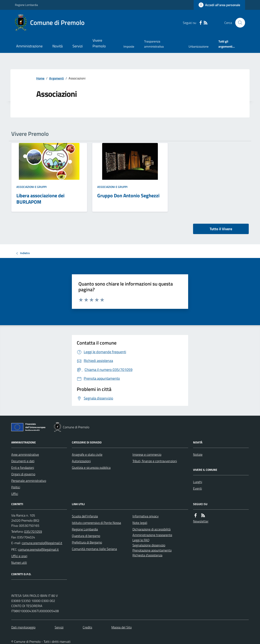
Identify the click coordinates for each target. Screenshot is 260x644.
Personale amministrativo (29, 481)
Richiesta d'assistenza (147, 555)
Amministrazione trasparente (152, 535)
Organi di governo (23, 474)
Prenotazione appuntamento (152, 550)
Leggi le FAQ (141, 540)
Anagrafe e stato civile (87, 454)
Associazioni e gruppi (32, 187)
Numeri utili (19, 563)
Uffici (15, 494)
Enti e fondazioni (23, 468)
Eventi (197, 488)
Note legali (140, 523)
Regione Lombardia (26, 5)
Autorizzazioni (81, 461)
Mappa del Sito (122, 627)
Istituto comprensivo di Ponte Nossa (96, 523)
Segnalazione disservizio (149, 545)
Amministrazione (29, 46)
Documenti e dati (23, 461)
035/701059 (33, 531)
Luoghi (198, 482)
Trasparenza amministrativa (154, 44)
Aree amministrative (25, 454)
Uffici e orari (19, 556)
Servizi (78, 46)
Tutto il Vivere (221, 229)
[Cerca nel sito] (239, 23)
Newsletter (201, 521)
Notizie (198, 454)
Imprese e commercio (147, 454)
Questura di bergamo (86, 536)
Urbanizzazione (199, 46)
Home (40, 78)
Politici (16, 487)
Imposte (129, 46)
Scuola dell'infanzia (85, 516)
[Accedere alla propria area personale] (219, 5)
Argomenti (57, 78)
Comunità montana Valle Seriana (94, 549)
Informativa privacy (146, 516)
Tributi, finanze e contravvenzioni (155, 461)
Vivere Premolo (99, 43)
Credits (87, 627)
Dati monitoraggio (23, 627)
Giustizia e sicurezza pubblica (91, 468)
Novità (58, 46)
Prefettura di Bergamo (87, 542)
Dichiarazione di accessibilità (151, 529)
